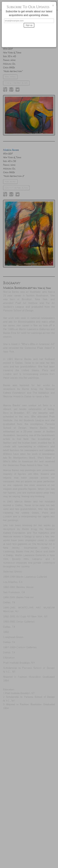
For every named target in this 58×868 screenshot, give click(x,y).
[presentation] (29, 36)
